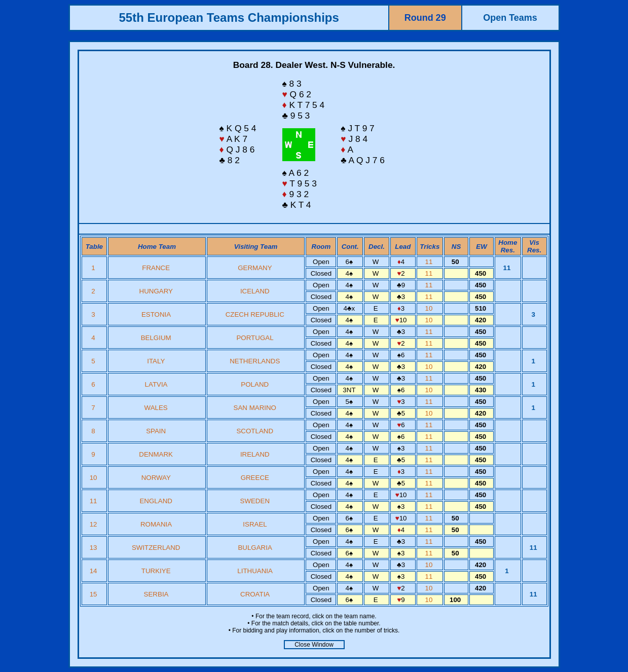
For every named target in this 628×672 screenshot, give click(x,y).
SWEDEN (255, 501)
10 (430, 308)
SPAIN (156, 431)
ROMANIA (156, 524)
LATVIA (156, 384)
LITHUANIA (255, 571)
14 (95, 571)
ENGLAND (156, 501)
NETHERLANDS (255, 361)
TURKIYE (156, 571)
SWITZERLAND (156, 548)
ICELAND (255, 291)
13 (95, 548)
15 (95, 594)
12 (95, 524)
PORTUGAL (255, 338)
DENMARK (156, 454)
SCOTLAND (255, 431)
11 (430, 262)
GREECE (255, 478)
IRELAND (255, 454)
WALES (156, 408)
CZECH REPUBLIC (255, 314)
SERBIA (156, 594)
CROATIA (255, 594)
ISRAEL (255, 524)
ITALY (156, 361)
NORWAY (156, 478)
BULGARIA (255, 548)
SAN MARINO (255, 408)
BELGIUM (156, 338)
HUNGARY (156, 291)
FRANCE (156, 268)
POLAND (255, 384)
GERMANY (255, 268)
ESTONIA (156, 314)
